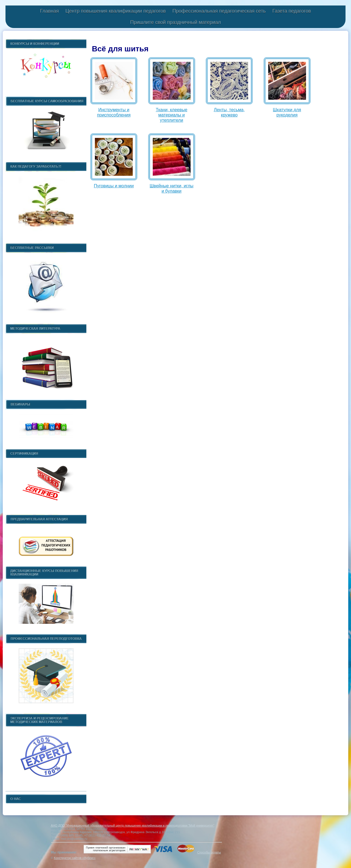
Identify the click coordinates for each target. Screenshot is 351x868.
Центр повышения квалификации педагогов (115, 11)
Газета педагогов (292, 11)
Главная (49, 11)
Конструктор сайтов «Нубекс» (75, 858)
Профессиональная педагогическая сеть (219, 11)
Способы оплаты (209, 852)
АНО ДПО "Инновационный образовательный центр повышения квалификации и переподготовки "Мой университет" (132, 825)
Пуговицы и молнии (114, 186)
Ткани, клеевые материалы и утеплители (172, 115)
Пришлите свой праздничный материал (175, 22)
